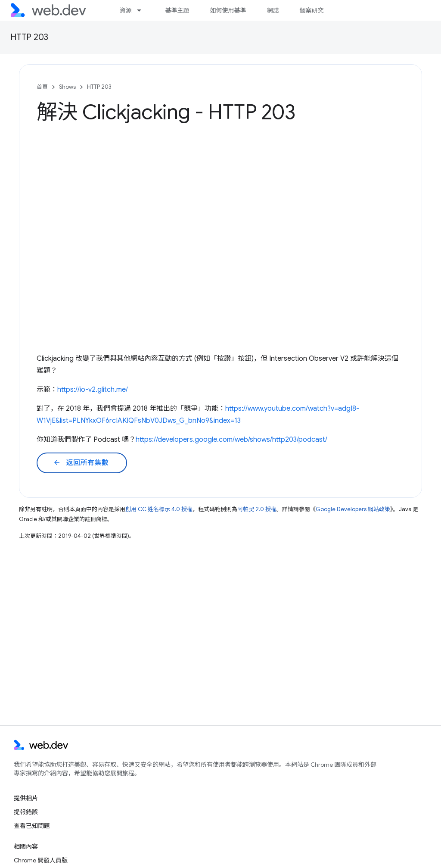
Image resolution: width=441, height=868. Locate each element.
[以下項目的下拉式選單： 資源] (143, 10)
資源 (125, 10)
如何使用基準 (228, 10)
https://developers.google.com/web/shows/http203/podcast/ (231, 440)
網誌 (273, 10)
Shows (67, 87)
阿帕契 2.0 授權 (257, 509)
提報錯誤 (26, 812)
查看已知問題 (32, 826)
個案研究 (311, 10)
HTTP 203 (29, 37)
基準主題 (177, 10)
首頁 (42, 87)
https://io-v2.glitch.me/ (93, 390)
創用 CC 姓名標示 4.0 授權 (159, 509)
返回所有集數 (81, 463)
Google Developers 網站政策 (353, 509)
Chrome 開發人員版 (41, 860)
